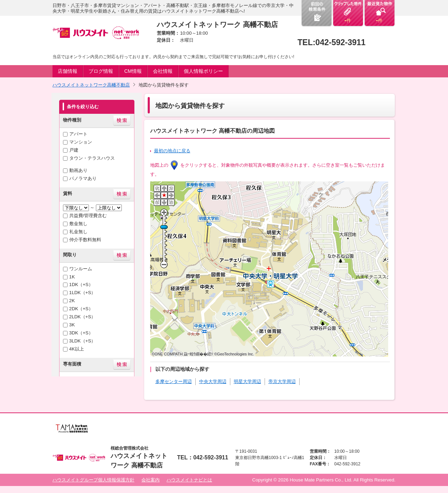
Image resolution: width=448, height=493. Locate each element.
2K (72, 301)
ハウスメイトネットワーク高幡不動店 (91, 85)
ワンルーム (81, 269)
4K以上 (77, 349)
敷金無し (78, 224)
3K (72, 325)
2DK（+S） (81, 309)
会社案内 (150, 480)
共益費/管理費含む (88, 216)
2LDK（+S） (83, 317)
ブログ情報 (101, 71)
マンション (81, 142)
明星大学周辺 (247, 381)
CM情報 (133, 71)
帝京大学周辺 (282, 381)
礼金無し (78, 232)
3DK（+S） (81, 333)
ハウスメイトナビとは (189, 480)
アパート (78, 134)
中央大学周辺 (213, 381)
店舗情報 (68, 71)
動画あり (78, 170)
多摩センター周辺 (174, 381)
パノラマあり (83, 178)
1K (72, 277)
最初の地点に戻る (172, 151)
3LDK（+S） (83, 341)
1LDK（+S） (83, 293)
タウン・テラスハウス (92, 158)
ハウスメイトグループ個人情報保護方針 (93, 480)
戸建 (74, 150)
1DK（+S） (81, 284)
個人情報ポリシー (203, 71)
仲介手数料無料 (85, 240)
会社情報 (163, 71)
